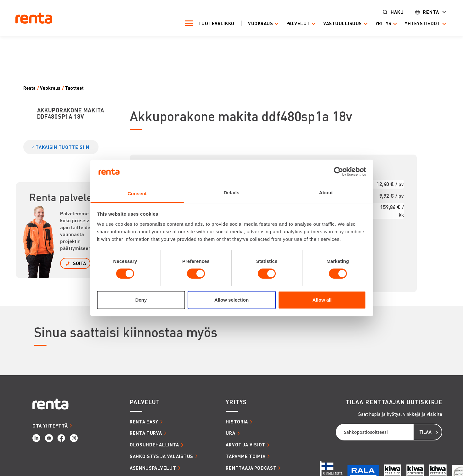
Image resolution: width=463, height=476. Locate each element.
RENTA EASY (144, 422)
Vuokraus (257, 23)
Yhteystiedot (419, 23)
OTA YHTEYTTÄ (50, 426)
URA (230, 433)
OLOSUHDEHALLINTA (154, 445)
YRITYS (236, 402)
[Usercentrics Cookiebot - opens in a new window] (339, 172)
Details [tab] (232, 193)
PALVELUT (145, 402)
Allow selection (231, 300)
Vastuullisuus (339, 23)
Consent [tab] (137, 193)
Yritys (380, 23)
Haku (393, 12)
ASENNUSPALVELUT (153, 468)
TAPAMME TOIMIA (246, 456)
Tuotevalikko (213, 23)
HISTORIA (237, 422)
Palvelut (294, 23)
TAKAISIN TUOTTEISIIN (62, 147)
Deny (141, 300)
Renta (427, 12)
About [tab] (326, 193)
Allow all (322, 300)
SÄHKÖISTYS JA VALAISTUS (161, 456)
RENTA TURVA (146, 433)
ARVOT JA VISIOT (246, 445)
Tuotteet (74, 88)
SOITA (79, 263)
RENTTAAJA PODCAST (251, 468)
